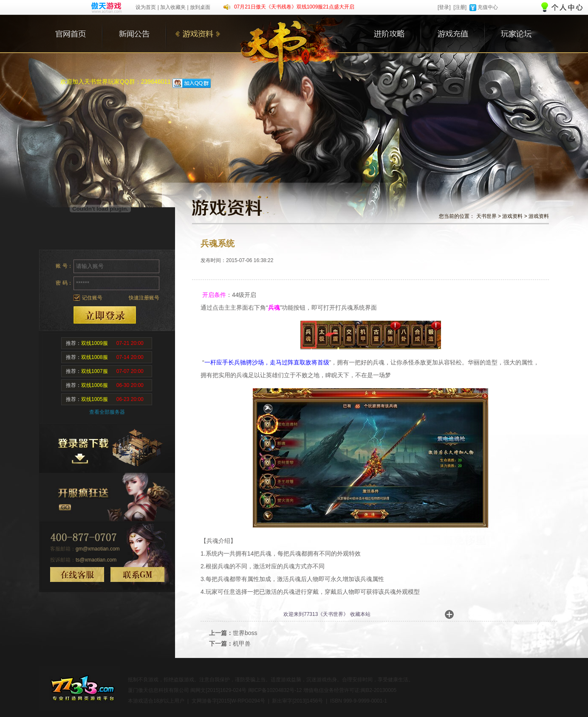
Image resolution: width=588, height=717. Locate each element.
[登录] (444, 7)
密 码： (64, 283)
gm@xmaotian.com (98, 549)
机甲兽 (242, 644)
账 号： (64, 266)
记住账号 (92, 298)
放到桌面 (200, 7)
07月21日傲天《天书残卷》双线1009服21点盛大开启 (294, 7)
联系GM (137, 574)
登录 (105, 315)
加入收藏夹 (173, 7)
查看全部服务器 (107, 412)
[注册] (460, 7)
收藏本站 (360, 614)
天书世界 (486, 216)
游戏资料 (512, 216)
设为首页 (146, 7)
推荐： (105, 343)
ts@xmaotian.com (96, 560)
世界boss (245, 633)
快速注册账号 (144, 298)
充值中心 (488, 7)
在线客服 (77, 574)
